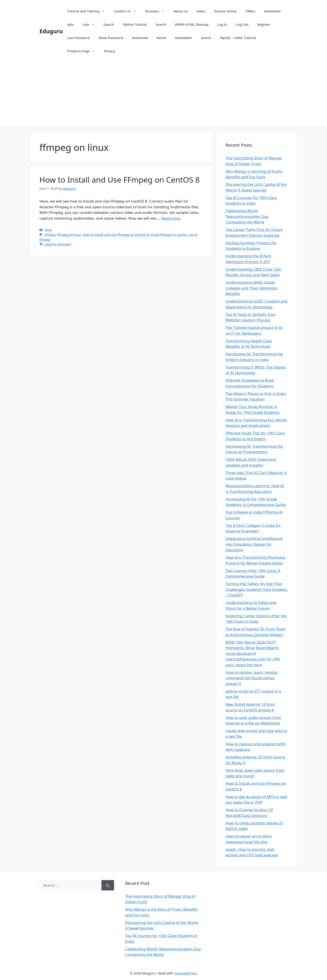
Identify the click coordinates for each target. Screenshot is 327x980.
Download (140, 38)
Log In (222, 24)
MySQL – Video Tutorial (238, 38)
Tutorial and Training (89, 11)
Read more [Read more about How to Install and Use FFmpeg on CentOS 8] (171, 218)
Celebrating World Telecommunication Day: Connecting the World (247, 216)
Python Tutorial (135, 24)
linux (48, 230)
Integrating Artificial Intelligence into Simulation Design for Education (254, 544)
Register (264, 24)
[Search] (108, 885)
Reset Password (111, 38)
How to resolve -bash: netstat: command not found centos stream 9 (252, 678)
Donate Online (225, 11)
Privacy (110, 51)
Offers (250, 11)
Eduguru (51, 31)
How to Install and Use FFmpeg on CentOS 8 (120, 180)
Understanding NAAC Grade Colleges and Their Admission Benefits (252, 288)
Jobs (71, 24)
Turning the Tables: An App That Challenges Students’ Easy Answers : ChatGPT (256, 589)
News (201, 11)
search (206, 38)
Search (109, 24)
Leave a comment (58, 244)
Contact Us (127, 11)
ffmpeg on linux (69, 235)
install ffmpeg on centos (168, 235)
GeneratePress (186, 973)
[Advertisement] (163, 95)
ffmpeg (50, 235)
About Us (181, 11)
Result (162, 38)
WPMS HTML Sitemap (192, 24)
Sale (91, 24)
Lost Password (79, 38)
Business (157, 11)
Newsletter (272, 11)
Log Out (242, 24)
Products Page (84, 51)
